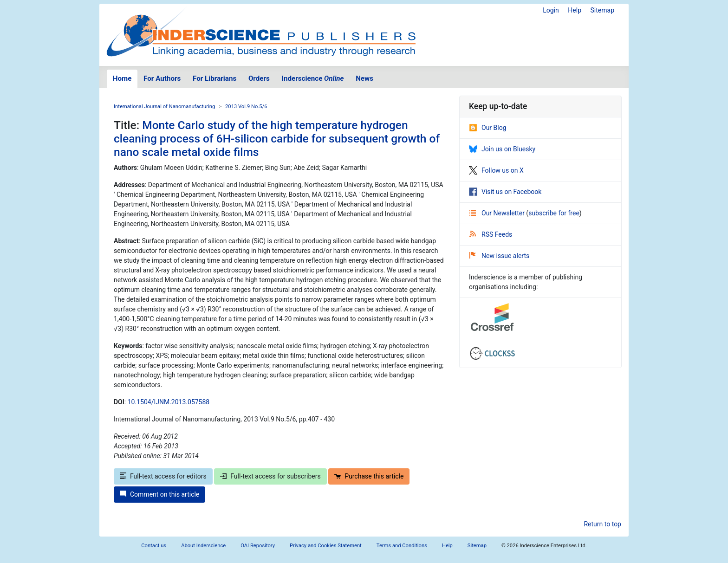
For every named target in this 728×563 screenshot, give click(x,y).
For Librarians (214, 78)
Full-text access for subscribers (270, 476)
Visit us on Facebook (505, 192)
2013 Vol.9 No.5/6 (246, 107)
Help (575, 10)
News (364, 78)
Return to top (602, 524)
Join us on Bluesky (502, 149)
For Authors (162, 78)
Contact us (154, 546)
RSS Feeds (491, 234)
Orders (259, 78)
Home (122, 78)
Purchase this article (369, 476)
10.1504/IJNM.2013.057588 (169, 402)
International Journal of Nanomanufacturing (164, 107)
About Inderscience (203, 546)
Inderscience (313, 78)
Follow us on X (496, 170)
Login (551, 10)
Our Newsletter (498, 213)
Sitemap (602, 10)
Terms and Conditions (402, 546)
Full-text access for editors (163, 476)
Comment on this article (159, 494)
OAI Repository (258, 546)
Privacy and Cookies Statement (326, 546)
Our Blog (488, 128)
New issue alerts (499, 256)
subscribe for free (554, 213)
